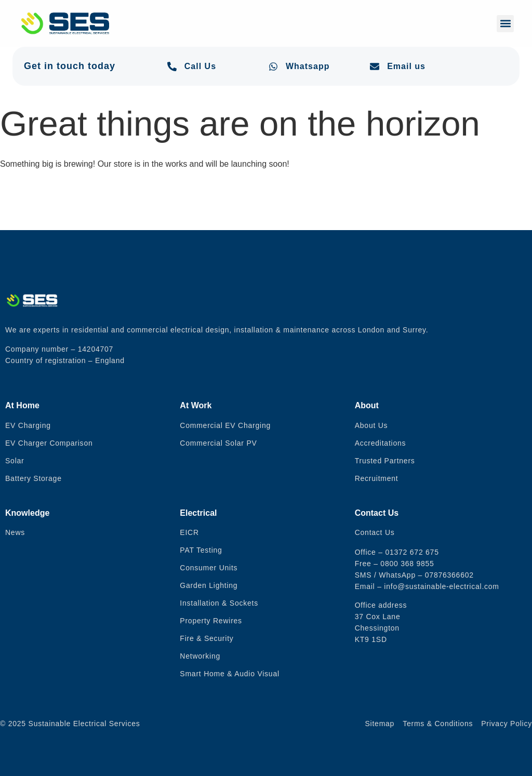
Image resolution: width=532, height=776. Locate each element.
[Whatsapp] (273, 66)
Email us (406, 66)
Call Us (200, 66)
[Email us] (375, 66)
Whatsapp (308, 66)
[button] (505, 24)
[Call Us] (172, 66)
